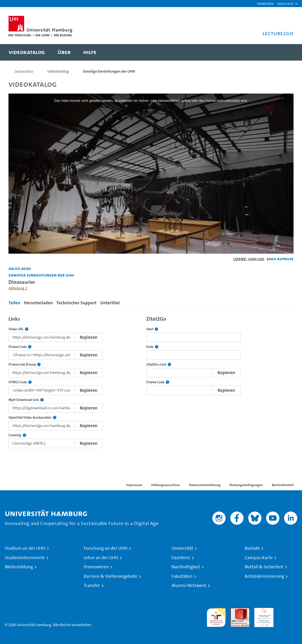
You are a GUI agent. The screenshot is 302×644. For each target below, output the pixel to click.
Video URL (18, 329)
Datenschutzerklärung (205, 485)
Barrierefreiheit (283, 485)
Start (152, 329)
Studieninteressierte (25, 558)
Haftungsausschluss (166, 485)
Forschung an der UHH (106, 548)
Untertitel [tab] (110, 303)
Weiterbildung (19, 567)
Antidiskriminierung (264, 576)
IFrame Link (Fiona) (25, 365)
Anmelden (265, 3)
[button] (285, 4)
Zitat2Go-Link (159, 365)
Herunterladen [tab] (38, 303)
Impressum (134, 485)
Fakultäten (182, 576)
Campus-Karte (259, 558)
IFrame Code (20, 347)
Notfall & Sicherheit (264, 567)
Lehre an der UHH (101, 558)
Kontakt (252, 548)
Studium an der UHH (25, 548)
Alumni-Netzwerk (189, 586)
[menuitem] (27, 52)
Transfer (92, 586)
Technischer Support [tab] (76, 303)
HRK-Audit (263, 611)
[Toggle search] (285, 52)
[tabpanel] (151, 381)
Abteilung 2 (18, 288)
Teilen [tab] (14, 303)
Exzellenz (181, 558)
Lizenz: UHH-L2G (249, 259)
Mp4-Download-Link (26, 400)
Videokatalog (58, 71)
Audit (235, 611)
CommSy (17, 435)
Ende (152, 347)
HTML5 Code (20, 382)
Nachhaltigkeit (186, 567)
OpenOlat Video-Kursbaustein (32, 418)
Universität (182, 548)
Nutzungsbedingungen (246, 485)
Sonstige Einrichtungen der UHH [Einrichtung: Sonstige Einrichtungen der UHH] (41, 275)
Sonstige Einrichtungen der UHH (109, 71)
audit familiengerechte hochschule (216, 616)
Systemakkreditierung (288, 611)
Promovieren (96, 567)
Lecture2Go (24, 71)
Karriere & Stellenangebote (111, 576)
